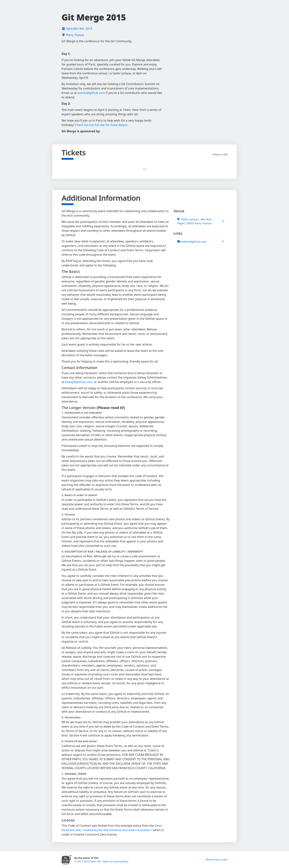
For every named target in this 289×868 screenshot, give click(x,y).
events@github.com (91, 93)
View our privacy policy (116, 861)
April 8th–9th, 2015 (79, 29)
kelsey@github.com (79, 382)
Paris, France (75, 35)
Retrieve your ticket (217, 860)
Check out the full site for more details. (102, 125)
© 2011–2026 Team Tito (88, 861)
